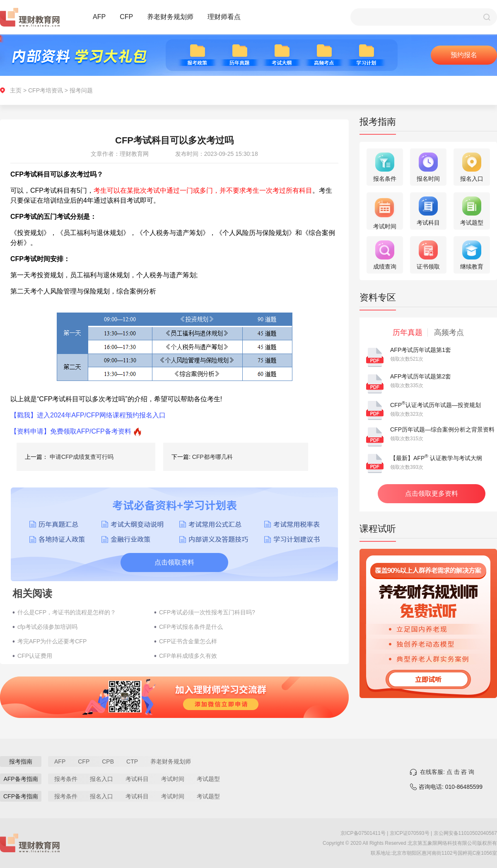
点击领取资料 (174, 562)
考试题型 (208, 779)
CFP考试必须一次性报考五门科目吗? (207, 612)
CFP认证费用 (35, 656)
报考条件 (66, 779)
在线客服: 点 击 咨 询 (447, 772)
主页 (16, 90)
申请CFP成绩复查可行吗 (82, 457)
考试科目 (137, 779)
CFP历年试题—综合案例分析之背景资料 (442, 429)
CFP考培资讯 (46, 90)
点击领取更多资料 (432, 493)
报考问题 (81, 90)
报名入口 (101, 779)
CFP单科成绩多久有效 (188, 656)
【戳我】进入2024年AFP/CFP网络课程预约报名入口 (88, 415)
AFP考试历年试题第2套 (421, 376)
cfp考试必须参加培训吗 (47, 627)
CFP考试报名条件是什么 (191, 627)
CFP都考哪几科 (212, 457)
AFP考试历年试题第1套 (421, 350)
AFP (99, 17)
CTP (132, 761)
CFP (126, 17)
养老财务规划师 (170, 17)
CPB (108, 761)
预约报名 (464, 55)
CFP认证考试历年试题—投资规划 (435, 405)
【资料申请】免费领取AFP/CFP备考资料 (71, 431)
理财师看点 (224, 17)
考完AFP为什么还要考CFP (52, 641)
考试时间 (173, 779)
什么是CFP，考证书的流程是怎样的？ (67, 612)
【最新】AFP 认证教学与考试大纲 (436, 458)
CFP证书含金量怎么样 (188, 641)
